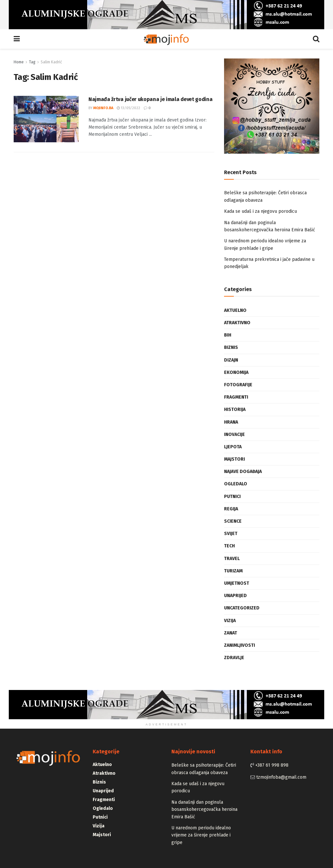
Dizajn (231, 360)
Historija (235, 409)
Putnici (232, 497)
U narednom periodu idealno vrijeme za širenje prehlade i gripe (201, 835)
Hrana (231, 422)
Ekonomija (236, 372)
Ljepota (233, 447)
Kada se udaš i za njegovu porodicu (260, 211)
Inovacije (234, 434)
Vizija (230, 621)
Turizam (233, 571)
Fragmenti (236, 397)
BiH (228, 335)
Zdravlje (234, 658)
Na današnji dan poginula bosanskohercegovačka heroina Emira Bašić (204, 810)
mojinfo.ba (103, 108)
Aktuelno (235, 310)
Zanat (231, 633)
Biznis (231, 347)
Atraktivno (237, 323)
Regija (231, 509)
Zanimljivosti (240, 645)
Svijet (231, 534)
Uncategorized (242, 608)
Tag (32, 62)
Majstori (234, 459)
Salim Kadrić (51, 62)
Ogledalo (236, 484)
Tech (229, 546)
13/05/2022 (128, 108)
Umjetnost (237, 583)
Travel (232, 559)
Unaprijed (235, 596)
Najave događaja (243, 472)
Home (19, 62)
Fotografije (238, 385)
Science (233, 521)
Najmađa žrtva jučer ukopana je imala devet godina (150, 99)
